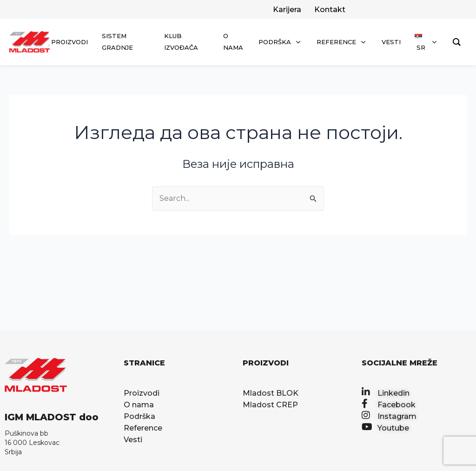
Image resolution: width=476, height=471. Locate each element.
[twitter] (286, 10)
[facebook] (329, 10)
